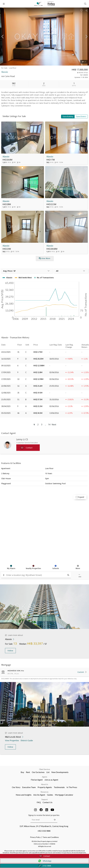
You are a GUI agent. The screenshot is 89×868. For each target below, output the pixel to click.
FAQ (39, 802)
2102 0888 (45, 866)
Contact (44, 856)
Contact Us (48, 802)
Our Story (16, 787)
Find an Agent (37, 780)
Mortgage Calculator (64, 795)
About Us (45, 784)
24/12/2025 (6, 352)
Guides (50, 795)
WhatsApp (45, 861)
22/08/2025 (6, 386)
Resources (45, 792)
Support (45, 799)
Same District (81, 117)
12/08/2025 (6, 393)
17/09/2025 (6, 372)
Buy (22, 772)
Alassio (6, 157)
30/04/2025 (6, 406)
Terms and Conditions (51, 837)
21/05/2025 (6, 399)
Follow (10, 651)
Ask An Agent (39, 795)
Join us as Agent (51, 780)
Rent (28, 772)
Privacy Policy (35, 837)
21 (84, 62)
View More (45, 258)
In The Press (72, 787)
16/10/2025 (6, 359)
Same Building (68, 117)
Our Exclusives (38, 772)
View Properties (12, 740)
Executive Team (29, 787)
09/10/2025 (6, 366)
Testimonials (59, 787)
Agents (45, 777)
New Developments (60, 772)
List (48, 772)
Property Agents (45, 787)
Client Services (45, 769)
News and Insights (24, 795)
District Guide (27, 740)
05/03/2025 (6, 413)
